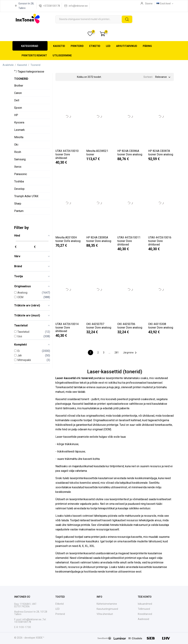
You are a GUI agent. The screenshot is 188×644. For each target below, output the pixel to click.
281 (117, 353)
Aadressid (143, 619)
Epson (18, 108)
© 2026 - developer (25, 638)
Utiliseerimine (62, 55)
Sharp (18, 204)
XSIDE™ (40, 638)
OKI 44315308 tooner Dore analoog (161, 326)
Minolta (19, 137)
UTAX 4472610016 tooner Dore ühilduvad (160, 241)
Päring (147, 46)
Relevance (161, 77)
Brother (19, 86)
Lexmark (19, 130)
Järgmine (130, 353)
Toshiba (19, 181)
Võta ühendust (105, 614)
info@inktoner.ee (78, 6)
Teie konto (145, 597)
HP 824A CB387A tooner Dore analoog (161, 153)
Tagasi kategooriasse (31, 72)
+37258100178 (52, 6)
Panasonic (21, 174)
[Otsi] (94, 19)
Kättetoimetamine (107, 604)
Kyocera (19, 122)
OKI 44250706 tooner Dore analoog (130, 326)
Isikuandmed (145, 604)
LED (108, 46)
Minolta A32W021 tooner (97, 153)
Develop (19, 189)
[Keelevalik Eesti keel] (165, 4)
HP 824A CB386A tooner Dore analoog (130, 153)
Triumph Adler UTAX (26, 196)
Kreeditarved (145, 614)
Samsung (20, 159)
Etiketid (95, 46)
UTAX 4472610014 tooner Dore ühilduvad (67, 328)
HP (16, 115)
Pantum (19, 211)
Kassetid (59, 46)
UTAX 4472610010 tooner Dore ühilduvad (67, 154)
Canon (18, 93)
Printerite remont (34, 55)
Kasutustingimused (107, 609)
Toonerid (21, 79)
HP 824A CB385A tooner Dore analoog (99, 239)
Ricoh (18, 152)
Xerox (18, 167)
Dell (17, 100)
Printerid (77, 46)
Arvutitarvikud (127, 46)
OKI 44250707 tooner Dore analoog (99, 326)
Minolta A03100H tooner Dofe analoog (68, 239)
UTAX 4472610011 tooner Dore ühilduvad (129, 241)
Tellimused (144, 609)
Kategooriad (30, 46)
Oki (16, 145)
